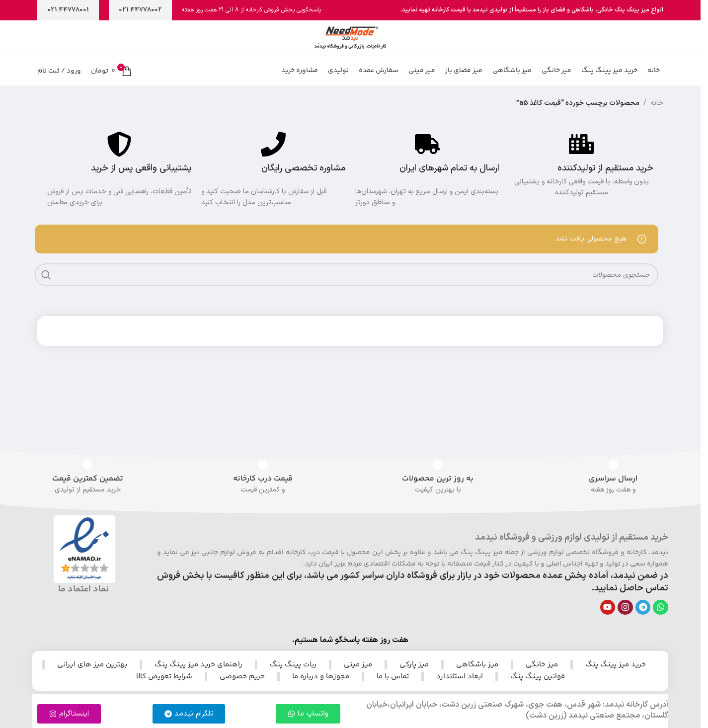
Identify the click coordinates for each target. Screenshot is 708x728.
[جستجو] (347, 300)
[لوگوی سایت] (350, 45)
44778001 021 (68, 10)
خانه (657, 128)
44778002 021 (140, 10)
